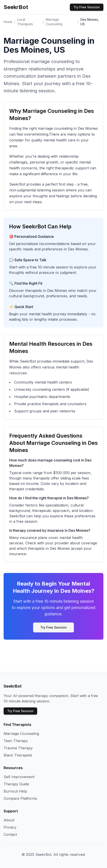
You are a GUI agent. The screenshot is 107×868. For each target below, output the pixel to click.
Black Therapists (18, 755)
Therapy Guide (16, 784)
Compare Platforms (20, 798)
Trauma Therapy (18, 748)
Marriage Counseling (21, 734)
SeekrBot (16, 7)
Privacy (10, 827)
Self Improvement (19, 777)
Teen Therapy (16, 741)
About (9, 820)
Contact (10, 834)
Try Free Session (87, 7)
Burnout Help (15, 791)
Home (8, 22)
